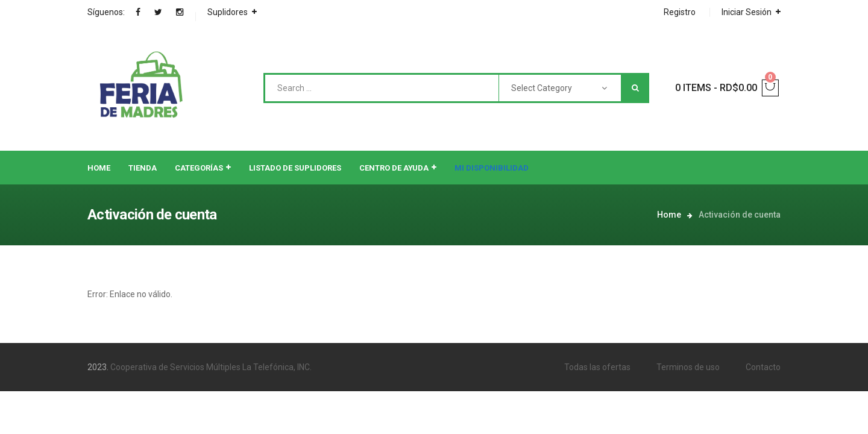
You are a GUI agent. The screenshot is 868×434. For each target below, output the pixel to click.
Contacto (763, 367)
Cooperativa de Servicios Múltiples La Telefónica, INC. (211, 367)
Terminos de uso (688, 367)
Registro (680, 12)
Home (669, 215)
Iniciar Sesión (747, 12)
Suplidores (228, 12)
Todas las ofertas (597, 367)
